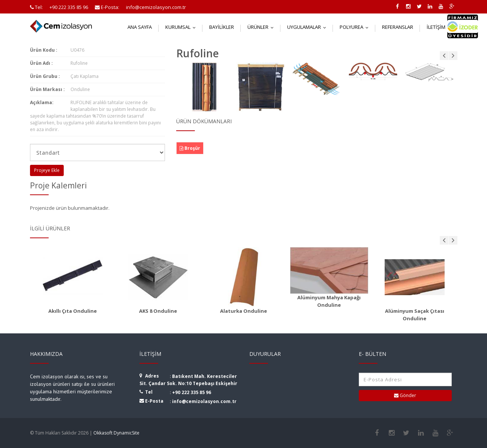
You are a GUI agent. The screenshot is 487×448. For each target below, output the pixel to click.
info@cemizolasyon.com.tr (204, 401)
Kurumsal (182, 27)
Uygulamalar (308, 27)
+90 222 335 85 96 (192, 392)
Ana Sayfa (140, 27)
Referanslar (398, 27)
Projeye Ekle (47, 170)
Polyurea (356, 27)
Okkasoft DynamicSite (116, 433)
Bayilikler (222, 27)
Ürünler (262, 27)
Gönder (405, 395)
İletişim (440, 27)
